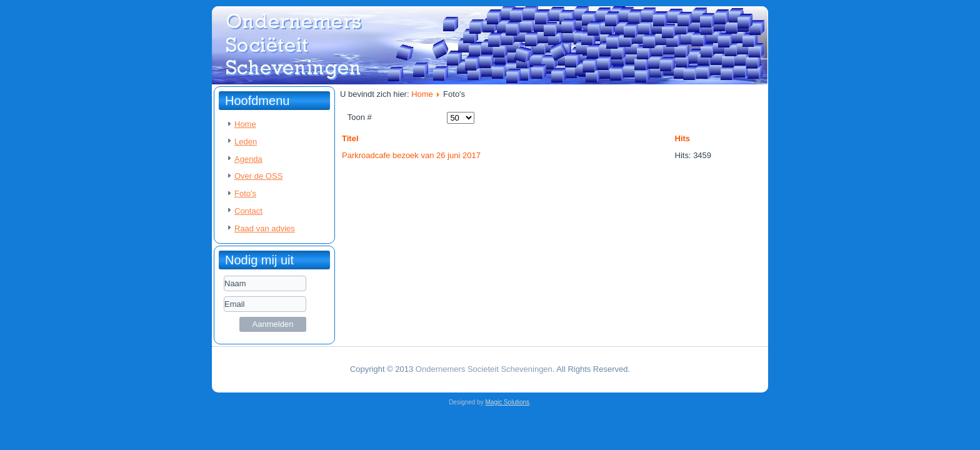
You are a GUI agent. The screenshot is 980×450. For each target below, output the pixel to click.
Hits (683, 138)
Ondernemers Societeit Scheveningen (484, 369)
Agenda (248, 159)
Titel (350, 138)
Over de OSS (258, 176)
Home (245, 124)
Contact (248, 211)
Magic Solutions (508, 402)
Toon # (360, 117)
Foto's (245, 193)
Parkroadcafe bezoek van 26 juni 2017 (411, 155)
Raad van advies (265, 228)
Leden (246, 142)
